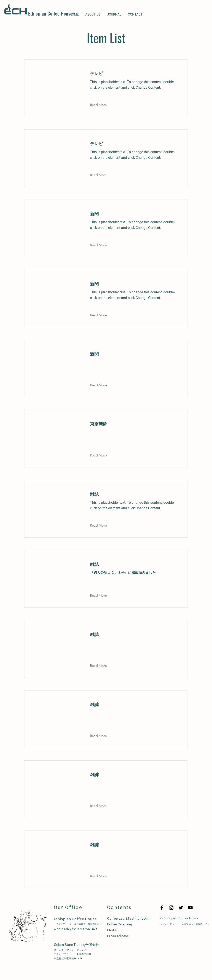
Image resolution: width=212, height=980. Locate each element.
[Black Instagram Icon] (171, 908)
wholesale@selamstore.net (75, 929)
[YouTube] (190, 908)
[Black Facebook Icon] (162, 908)
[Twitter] (181, 908)
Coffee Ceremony (120, 924)
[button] (102, 105)
